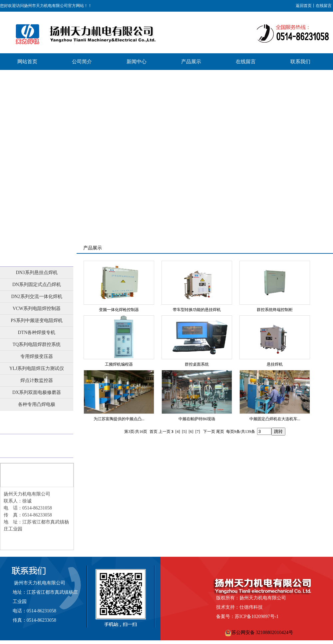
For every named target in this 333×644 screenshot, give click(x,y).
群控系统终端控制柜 (275, 310)
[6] (191, 432)
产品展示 (37, 255)
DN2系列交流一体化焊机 (36, 297)
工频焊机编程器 (119, 364)
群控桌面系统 (197, 364)
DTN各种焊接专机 (37, 332)
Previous (5, 153)
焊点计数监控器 (37, 380)
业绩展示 (37, 422)
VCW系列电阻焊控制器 (37, 309)
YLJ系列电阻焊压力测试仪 (37, 368)
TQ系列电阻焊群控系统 (37, 344)
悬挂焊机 (275, 364)
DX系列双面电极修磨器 (37, 392)
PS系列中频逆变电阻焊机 (37, 321)
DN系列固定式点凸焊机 (37, 285)
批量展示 (37, 446)
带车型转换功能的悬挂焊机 (197, 310)
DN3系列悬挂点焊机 (36, 273)
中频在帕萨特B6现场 (197, 419)
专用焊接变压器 (37, 356)
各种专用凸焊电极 (37, 404)
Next (326, 153)
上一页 (165, 432)
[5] (184, 432)
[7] (198, 432)
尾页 (220, 432)
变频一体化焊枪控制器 (119, 310)
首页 (154, 432)
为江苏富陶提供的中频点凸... (119, 419)
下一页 (209, 432)
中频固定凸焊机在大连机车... (275, 419)
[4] (178, 432)
